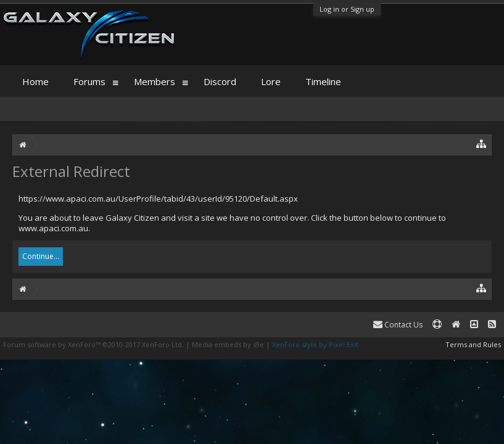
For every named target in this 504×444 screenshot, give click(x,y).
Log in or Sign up (347, 9)
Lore (271, 81)
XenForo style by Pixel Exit (315, 344)
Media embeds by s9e (228, 344)
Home (35, 81)
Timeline (323, 81)
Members (155, 81)
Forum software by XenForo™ (93, 344)
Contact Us (398, 325)
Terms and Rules (473, 344)
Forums (89, 81)
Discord (220, 81)
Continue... (41, 256)
